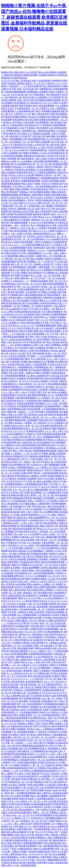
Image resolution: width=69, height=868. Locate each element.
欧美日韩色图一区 (17, 236)
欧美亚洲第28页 (20, 120)
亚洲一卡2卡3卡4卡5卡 (33, 854)
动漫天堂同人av (41, 317)
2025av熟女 (9, 657)
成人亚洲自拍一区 (13, 381)
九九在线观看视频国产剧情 (19, 248)
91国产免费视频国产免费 (54, 465)
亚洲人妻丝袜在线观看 (15, 250)
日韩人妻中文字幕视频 (32, 557)
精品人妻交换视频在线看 (31, 295)
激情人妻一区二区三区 (21, 264)
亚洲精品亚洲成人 (57, 390)
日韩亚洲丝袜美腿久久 (12, 387)
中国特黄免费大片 (10, 712)
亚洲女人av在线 (34, 145)
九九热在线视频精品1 (46, 170)
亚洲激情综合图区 (35, 431)
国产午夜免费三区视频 (17, 362)
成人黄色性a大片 (23, 634)
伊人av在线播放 (24, 161)
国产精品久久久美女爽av (18, 629)
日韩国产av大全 (47, 108)
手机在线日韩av (39, 506)
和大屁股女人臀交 (17, 735)
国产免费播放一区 (32, 262)
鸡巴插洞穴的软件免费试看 (24, 779)
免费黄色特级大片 (35, 470)
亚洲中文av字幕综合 (49, 712)
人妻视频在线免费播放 (53, 729)
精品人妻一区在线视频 (28, 693)
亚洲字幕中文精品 (46, 863)
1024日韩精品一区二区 (19, 142)
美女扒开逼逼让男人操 (28, 328)
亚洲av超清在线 (8, 860)
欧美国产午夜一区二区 (37, 320)
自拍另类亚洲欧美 (34, 682)
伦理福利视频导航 (33, 298)
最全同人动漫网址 (13, 757)
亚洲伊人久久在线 (36, 754)
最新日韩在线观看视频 (53, 284)
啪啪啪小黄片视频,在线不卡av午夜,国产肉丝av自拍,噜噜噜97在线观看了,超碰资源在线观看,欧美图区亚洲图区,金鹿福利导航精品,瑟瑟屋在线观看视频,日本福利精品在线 (34, 17)
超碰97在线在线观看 (23, 242)
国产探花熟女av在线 (34, 415)
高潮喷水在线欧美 (43, 306)
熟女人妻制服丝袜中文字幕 (43, 225)
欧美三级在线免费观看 (43, 106)
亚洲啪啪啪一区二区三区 (48, 576)
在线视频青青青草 (13, 417)
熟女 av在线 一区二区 (41, 275)
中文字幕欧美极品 (28, 504)
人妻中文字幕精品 (42, 242)
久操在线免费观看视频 (43, 573)
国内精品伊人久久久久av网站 (44, 103)
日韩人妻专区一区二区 (46, 540)
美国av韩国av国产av (56, 768)
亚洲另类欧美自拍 (39, 189)
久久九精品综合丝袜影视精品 (18, 339)
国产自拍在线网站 (31, 303)
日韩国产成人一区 (43, 256)
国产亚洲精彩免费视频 (32, 440)
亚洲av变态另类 (43, 662)
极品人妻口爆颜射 (44, 206)
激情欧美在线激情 (46, 131)
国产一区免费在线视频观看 (23, 793)
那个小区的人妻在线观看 (55, 757)
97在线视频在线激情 (49, 178)
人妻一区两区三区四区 (21, 234)
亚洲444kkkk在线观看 (32, 757)
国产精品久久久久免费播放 (39, 270)
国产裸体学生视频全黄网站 (14, 117)
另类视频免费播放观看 (46, 326)
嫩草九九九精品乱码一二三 (17, 281)
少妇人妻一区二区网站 (52, 698)
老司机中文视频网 (23, 587)
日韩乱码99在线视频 (54, 612)
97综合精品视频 (9, 442)
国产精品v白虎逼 (9, 462)
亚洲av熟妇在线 (53, 117)
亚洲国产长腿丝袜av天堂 (23, 537)
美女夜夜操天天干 (33, 125)
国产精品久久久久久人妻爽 (41, 231)
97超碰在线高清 (24, 849)
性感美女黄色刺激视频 (19, 804)
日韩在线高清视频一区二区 (32, 609)
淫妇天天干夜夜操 (50, 184)
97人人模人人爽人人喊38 (54, 253)
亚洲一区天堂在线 (25, 89)
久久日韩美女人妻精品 (33, 167)
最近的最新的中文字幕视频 (17, 220)
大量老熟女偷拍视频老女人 (28, 398)
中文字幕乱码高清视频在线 (20, 317)
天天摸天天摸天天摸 (55, 156)
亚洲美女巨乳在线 (46, 762)
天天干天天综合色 (31, 381)
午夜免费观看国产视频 (12, 598)
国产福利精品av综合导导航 (21, 211)
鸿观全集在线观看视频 (39, 456)
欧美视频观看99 (16, 390)
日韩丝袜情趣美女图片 (17, 520)
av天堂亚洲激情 (34, 637)
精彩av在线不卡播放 (31, 184)
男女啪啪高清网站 (52, 406)
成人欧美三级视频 (17, 785)
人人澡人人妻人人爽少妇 (31, 523)
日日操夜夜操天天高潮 (48, 615)
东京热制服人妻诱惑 (46, 604)
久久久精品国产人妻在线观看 (53, 328)
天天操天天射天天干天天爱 (19, 481)
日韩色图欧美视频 (25, 732)
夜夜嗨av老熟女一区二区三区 (31, 83)
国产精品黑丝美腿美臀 (17, 651)
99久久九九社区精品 (38, 840)
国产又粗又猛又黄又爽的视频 (41, 136)
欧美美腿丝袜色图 (15, 495)
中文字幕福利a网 (9, 128)
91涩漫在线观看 (14, 595)
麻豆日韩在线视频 (56, 506)
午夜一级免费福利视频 (48, 846)
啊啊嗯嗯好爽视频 (10, 195)
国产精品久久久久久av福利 (21, 545)
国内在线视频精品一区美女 (21, 200)
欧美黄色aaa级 (49, 696)
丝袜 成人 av (32, 228)
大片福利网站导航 (33, 401)
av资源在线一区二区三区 (31, 821)
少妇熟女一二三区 (23, 743)
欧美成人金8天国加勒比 (32, 448)
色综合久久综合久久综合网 (21, 175)
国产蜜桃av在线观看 (40, 142)
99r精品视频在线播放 (27, 762)
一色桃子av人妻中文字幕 (40, 582)
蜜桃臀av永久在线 (30, 565)
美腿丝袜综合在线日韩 (34, 156)
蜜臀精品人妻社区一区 (46, 175)
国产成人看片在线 (51, 145)
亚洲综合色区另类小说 (12, 685)
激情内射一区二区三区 (42, 220)
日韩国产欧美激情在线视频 (19, 214)
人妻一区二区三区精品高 (42, 765)
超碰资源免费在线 (38, 150)
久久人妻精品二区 (43, 467)
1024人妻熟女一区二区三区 (28, 801)
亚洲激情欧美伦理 (19, 147)
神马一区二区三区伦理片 (29, 287)
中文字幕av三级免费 (54, 520)
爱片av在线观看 (42, 776)
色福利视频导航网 (10, 576)
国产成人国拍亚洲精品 (50, 86)
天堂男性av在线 (34, 236)
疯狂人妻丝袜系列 (40, 114)
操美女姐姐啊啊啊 (37, 518)
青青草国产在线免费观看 (54, 125)
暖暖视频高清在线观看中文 (35, 746)
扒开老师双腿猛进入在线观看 (22, 267)
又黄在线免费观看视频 (12, 429)
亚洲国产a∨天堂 (54, 348)
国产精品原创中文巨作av (27, 531)
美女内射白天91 (24, 134)
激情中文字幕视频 (58, 665)
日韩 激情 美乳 (37, 626)
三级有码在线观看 (56, 150)
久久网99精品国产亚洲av (22, 501)
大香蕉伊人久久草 (22, 114)
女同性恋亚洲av (58, 456)
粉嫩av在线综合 (58, 192)
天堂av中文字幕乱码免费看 (17, 796)
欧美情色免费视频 (17, 607)
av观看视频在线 (25, 367)
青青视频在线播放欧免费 (53, 111)
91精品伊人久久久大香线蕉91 (51, 423)
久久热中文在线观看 (32, 509)
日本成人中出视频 (36, 117)
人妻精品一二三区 (25, 412)
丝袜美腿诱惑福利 (25, 618)
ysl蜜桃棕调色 (44, 504)
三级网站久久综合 (17, 228)
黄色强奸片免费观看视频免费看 (26, 181)
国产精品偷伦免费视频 (17, 370)
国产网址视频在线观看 (17, 223)
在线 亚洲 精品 (17, 682)
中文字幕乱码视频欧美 (52, 312)
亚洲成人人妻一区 (27, 604)
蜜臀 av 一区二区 (12, 665)
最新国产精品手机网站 (21, 106)
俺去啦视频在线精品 (49, 186)
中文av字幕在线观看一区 (37, 334)
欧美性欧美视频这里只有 (37, 245)
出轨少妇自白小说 (13, 353)
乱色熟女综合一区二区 (53, 236)
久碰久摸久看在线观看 (37, 607)
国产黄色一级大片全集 (36, 337)
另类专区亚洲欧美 (57, 320)
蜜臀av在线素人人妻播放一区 (22, 423)
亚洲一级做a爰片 (25, 593)
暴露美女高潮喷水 (13, 568)
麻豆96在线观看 (18, 740)
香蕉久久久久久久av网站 (31, 203)
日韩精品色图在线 (16, 364)
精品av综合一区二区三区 (24, 632)
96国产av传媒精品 (37, 348)
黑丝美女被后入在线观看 (34, 97)
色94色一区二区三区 (53, 203)
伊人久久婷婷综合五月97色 (19, 673)
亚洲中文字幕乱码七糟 (43, 726)
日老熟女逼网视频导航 (28, 289)
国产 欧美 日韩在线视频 (33, 353)
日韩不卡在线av (8, 467)
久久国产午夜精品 (26, 128)
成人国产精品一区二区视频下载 (52, 779)
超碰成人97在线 (27, 351)
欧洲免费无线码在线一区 (48, 445)
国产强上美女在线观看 (23, 540)
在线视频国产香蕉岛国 (37, 420)
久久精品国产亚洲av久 (34, 387)
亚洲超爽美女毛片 (50, 701)
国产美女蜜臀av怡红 (43, 593)
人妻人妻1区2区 (14, 342)
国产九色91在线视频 (44, 787)
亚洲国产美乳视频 (48, 228)
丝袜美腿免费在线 (10, 331)
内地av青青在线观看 (18, 231)
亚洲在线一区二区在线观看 (52, 531)
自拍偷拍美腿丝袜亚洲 (17, 768)
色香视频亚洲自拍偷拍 (54, 704)
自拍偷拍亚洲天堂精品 (30, 562)
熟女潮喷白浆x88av (37, 718)
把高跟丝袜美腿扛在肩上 (52, 303)
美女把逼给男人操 (13, 97)
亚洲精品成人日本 (13, 284)
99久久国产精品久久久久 (39, 217)
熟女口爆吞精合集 (52, 843)
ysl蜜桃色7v (54, 559)
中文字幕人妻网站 (19, 273)
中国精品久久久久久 (36, 250)
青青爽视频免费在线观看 (44, 451)
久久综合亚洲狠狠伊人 (15, 434)
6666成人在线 (51, 790)
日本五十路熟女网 (17, 320)
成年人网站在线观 (17, 590)
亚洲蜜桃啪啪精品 (25, 467)
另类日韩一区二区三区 (15, 259)
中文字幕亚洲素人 (37, 95)
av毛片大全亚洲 (20, 348)
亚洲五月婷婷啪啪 (50, 181)
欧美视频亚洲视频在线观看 (48, 100)
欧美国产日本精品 (43, 618)
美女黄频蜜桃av (42, 122)
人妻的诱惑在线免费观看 (13, 337)
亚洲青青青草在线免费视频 (14, 754)
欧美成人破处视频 (28, 395)
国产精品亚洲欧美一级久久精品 (32, 159)
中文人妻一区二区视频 (24, 206)
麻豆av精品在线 (24, 442)
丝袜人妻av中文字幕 (45, 209)
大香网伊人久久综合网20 (46, 501)
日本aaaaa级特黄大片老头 (16, 309)
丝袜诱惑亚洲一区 (58, 426)
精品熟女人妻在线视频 (44, 659)
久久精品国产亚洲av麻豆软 (17, 751)
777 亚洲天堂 (47, 262)
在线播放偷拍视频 (51, 437)
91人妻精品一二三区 (20, 454)
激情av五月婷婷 (26, 256)
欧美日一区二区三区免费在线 (37, 429)
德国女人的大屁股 (17, 270)
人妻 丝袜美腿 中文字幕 (15, 136)
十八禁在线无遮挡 (30, 601)
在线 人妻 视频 (60, 403)
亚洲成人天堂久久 (15, 807)
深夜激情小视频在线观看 (16, 840)
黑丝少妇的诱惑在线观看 (39, 676)
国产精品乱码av (20, 518)
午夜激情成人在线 (40, 634)
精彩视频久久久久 (46, 395)
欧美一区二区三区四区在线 (53, 623)
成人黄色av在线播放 (36, 376)
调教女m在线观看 (43, 648)
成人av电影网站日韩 (16, 696)
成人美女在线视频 (48, 707)
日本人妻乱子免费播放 (50, 345)
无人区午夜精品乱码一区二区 (48, 657)
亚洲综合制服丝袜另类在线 (48, 200)
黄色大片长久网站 (46, 479)
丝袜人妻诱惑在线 (21, 554)
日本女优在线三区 (19, 95)
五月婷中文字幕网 (39, 454)
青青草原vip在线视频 (25, 170)
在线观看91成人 (30, 131)
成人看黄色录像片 (10, 609)
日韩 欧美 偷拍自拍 (33, 807)
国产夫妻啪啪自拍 (43, 89)
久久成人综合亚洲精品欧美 (52, 153)
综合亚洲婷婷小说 (21, 103)
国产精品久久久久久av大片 (21, 326)
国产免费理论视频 (35, 790)
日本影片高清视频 (56, 159)
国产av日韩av (33, 623)
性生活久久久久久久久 (15, 431)
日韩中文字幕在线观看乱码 (50, 632)
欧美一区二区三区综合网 (37, 426)
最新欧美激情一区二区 (30, 715)
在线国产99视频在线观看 (54, 710)
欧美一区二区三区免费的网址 (31, 239)
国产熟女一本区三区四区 (20, 451)
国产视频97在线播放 (29, 153)
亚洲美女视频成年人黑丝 (27, 345)
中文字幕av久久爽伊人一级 (25, 186)
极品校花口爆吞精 (41, 214)
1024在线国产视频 (30, 646)
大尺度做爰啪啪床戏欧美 (53, 409)
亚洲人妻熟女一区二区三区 (32, 384)
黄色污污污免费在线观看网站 (42, 172)
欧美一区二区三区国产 (46, 737)
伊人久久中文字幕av (11, 81)
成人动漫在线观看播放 (41, 815)
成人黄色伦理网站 (41, 339)
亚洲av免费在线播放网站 (44, 587)
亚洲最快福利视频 (51, 690)
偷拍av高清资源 (36, 612)
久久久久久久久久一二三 (13, 245)
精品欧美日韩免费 (17, 470)
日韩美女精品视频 (49, 568)
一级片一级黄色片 (21, 225)
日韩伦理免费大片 (39, 643)
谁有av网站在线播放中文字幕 (35, 323)
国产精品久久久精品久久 (55, 440)
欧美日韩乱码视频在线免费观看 (43, 120)
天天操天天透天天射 (57, 364)
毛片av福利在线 (38, 359)
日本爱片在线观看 (54, 147)
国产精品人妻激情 (35, 259)
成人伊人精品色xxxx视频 (41, 621)
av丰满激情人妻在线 (20, 643)
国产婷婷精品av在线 (39, 782)
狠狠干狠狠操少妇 (41, 826)
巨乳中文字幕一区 (17, 637)
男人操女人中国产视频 (25, 774)
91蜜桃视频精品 (16, 139)
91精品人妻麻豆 (59, 857)
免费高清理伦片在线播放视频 (15, 626)
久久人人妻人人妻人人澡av (14, 392)
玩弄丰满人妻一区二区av (30, 437)
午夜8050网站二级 (39, 459)
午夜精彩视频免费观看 (15, 92)
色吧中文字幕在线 (53, 167)
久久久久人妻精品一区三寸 (41, 651)
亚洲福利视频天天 (10, 395)
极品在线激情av (51, 523)
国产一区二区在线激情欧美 (30, 704)
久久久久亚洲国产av (11, 323)
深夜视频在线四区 (24, 657)
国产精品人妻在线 (51, 342)
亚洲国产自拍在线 (13, 167)
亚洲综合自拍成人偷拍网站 (19, 671)
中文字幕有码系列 (15, 125)
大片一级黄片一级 (27, 462)
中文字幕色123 (26, 771)
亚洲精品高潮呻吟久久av (44, 234)
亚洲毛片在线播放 (53, 259)
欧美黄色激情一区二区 (28, 108)
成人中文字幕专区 (50, 487)
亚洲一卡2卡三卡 (59, 214)
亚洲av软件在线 (26, 799)
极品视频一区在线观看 (26, 292)
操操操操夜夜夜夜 (57, 607)
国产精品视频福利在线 (35, 139)
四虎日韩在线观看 (58, 114)
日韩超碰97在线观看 (52, 298)
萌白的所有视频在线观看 (53, 562)
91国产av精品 (41, 723)
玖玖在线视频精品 (30, 178)
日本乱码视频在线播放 (39, 192)
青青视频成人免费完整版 (31, 195)
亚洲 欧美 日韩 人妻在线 (46, 835)
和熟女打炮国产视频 (29, 331)
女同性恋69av (37, 818)
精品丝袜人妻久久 (57, 751)
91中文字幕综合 (9, 406)
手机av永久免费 (12, 278)
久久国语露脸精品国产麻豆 (28, 111)
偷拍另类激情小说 (23, 640)
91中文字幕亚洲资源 (32, 342)
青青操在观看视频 (25, 403)
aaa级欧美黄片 (26, 659)
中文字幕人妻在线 (19, 515)
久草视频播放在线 (39, 751)
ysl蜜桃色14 (10, 445)
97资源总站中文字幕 (16, 543)
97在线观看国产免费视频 (49, 81)
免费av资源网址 (22, 189)
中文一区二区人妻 (57, 459)
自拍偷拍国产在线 (41, 248)
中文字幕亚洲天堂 (56, 97)
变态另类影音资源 (35, 590)
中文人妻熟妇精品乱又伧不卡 (15, 459)
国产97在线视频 (18, 164)
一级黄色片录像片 (33, 373)
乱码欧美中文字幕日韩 (43, 640)
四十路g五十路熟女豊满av (23, 570)
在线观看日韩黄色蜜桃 (17, 172)
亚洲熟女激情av (14, 131)
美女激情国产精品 (32, 314)
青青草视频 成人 (9, 367)
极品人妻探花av (44, 793)
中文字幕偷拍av (50, 637)
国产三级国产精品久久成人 (17, 198)
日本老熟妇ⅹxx (51, 448)
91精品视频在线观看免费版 (45, 161)
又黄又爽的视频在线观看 (46, 545)
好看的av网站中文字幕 (15, 253)
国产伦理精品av (16, 690)
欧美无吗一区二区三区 (37, 164)
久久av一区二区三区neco (55, 682)
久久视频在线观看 (39, 490)
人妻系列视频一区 (46, 267)
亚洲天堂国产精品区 (31, 473)
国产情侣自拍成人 (57, 595)
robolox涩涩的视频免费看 (16, 654)
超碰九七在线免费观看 (36, 364)
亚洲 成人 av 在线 (37, 147)
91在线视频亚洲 (59, 242)
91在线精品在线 (36, 520)
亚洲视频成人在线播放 (37, 92)
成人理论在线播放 (21, 300)
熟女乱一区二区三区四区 (53, 287)
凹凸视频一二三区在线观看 (39, 356)
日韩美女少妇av (34, 729)
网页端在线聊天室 (56, 476)
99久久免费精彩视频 (52, 509)
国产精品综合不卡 (50, 721)
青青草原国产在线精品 (17, 192)
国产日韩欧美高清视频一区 (52, 331)
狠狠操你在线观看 (41, 134)
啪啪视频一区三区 (26, 209)
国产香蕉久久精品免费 (23, 122)
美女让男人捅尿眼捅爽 (46, 537)
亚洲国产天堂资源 (49, 381)
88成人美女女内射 (25, 100)
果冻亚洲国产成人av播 (12, 534)
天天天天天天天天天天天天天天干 (24, 487)
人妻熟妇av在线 (56, 643)
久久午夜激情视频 (10, 256)
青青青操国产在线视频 (28, 707)
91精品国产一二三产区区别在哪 (23, 86)
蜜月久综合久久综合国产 (42, 198)
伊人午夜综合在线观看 (15, 356)
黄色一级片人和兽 (30, 512)
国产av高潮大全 (34, 465)
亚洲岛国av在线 (28, 81)
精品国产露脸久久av (40, 300)
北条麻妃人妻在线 (41, 264)
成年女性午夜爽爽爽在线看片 (33, 749)
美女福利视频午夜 (17, 465)
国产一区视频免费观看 (39, 829)
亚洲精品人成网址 (25, 723)
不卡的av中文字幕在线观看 (41, 223)
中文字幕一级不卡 (58, 334)
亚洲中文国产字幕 (48, 289)
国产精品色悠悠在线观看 (20, 529)
